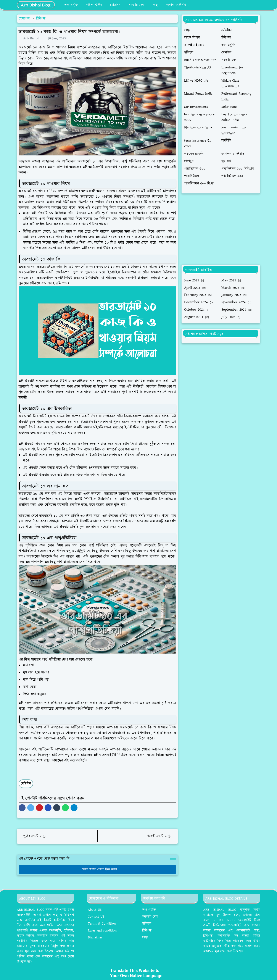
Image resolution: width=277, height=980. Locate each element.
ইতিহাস (147, 924)
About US (95, 910)
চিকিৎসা (147, 931)
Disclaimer (95, 937)
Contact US (96, 917)
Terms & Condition (102, 924)
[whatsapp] (239, 5)
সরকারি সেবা (150, 917)
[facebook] (232, 5)
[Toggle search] (256, 5)
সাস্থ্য (145, 937)
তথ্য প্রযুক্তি (149, 910)
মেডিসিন (26, 784)
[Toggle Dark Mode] (249, 5)
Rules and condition (102, 931)
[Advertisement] (221, 229)
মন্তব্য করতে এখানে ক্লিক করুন (97, 869)
